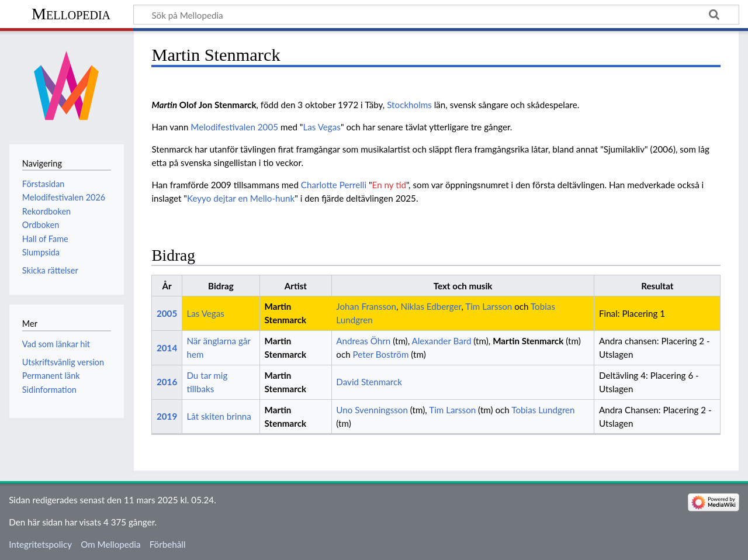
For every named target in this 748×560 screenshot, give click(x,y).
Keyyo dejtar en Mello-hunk (241, 198)
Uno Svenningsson (372, 410)
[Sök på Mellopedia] (436, 15)
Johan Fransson (366, 306)
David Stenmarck (369, 382)
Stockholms (409, 105)
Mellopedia (71, 14)
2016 (167, 382)
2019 (167, 416)
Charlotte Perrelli (334, 185)
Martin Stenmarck (528, 341)
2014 (167, 348)
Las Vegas (321, 127)
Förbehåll (168, 544)
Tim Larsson (489, 306)
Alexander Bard (442, 341)
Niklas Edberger (431, 306)
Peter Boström (381, 354)
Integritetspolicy (40, 544)
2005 (167, 313)
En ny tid (389, 185)
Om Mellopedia (110, 544)
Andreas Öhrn (363, 341)
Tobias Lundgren (543, 410)
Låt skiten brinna (219, 416)
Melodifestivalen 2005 (234, 127)
